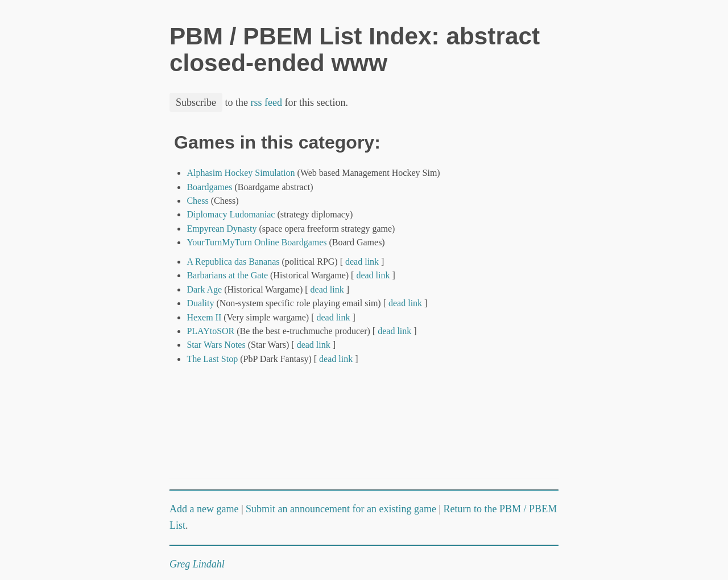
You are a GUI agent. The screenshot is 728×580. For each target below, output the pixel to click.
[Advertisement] (517, 303)
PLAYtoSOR (210, 331)
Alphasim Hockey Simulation (241, 173)
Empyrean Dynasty (222, 229)
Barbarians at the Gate (227, 275)
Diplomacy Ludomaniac (231, 214)
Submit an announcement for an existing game (341, 509)
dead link (362, 262)
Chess (197, 201)
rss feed (266, 102)
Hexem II (204, 317)
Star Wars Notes (216, 345)
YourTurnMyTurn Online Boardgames (257, 242)
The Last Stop (212, 359)
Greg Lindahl (197, 564)
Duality (200, 303)
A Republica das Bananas (233, 262)
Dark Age (204, 289)
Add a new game (204, 509)
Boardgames (209, 187)
